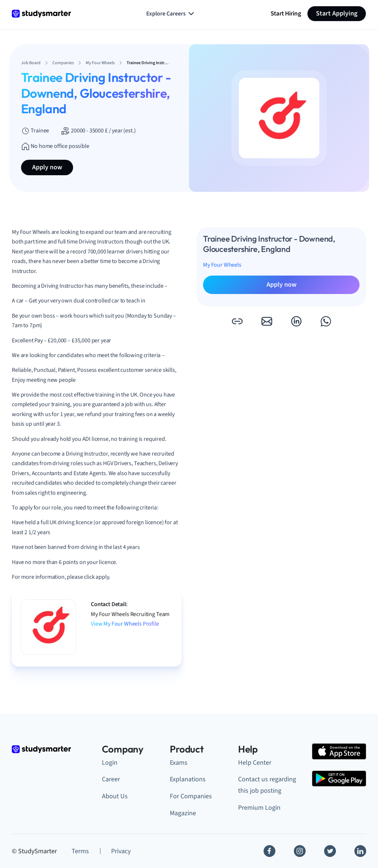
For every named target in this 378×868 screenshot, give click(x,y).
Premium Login (259, 808)
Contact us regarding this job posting (267, 785)
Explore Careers (171, 14)
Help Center (255, 763)
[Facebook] (269, 851)
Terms (80, 851)
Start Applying (337, 13)
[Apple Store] (339, 751)
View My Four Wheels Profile (125, 624)
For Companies (191, 796)
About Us (115, 796)
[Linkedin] (360, 851)
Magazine (183, 813)
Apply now (47, 167)
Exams (179, 763)
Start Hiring (286, 13)
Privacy (121, 851)
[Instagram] (300, 851)
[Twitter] (330, 851)
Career (111, 779)
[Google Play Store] (339, 779)
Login (110, 763)
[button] (237, 321)
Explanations (188, 779)
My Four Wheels (222, 265)
